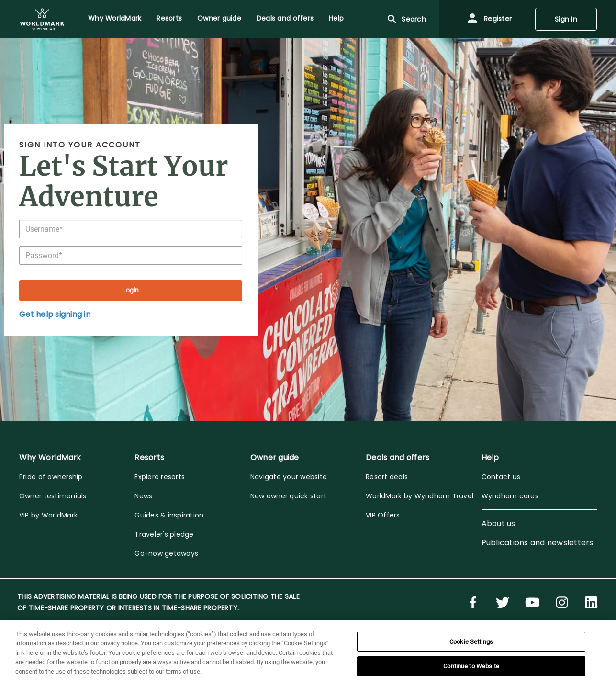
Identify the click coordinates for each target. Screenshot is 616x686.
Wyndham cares (510, 496)
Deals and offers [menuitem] (285, 18)
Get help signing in (55, 314)
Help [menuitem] (336, 18)
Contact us (501, 477)
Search (406, 19)
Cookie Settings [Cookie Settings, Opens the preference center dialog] (471, 642)
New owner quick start (288, 496)
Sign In (566, 19)
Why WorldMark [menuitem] (115, 18)
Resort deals (387, 477)
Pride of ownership (51, 477)
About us (498, 523)
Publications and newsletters (538, 543)
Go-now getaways (166, 553)
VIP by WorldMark (48, 515)
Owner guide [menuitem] (219, 18)
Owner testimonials (53, 496)
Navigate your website (289, 477)
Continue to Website (471, 666)
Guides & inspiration (169, 515)
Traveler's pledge (164, 534)
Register (489, 19)
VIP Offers (383, 515)
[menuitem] (42, 19)
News (143, 496)
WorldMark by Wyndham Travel (420, 496)
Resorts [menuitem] (169, 18)
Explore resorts (160, 477)
